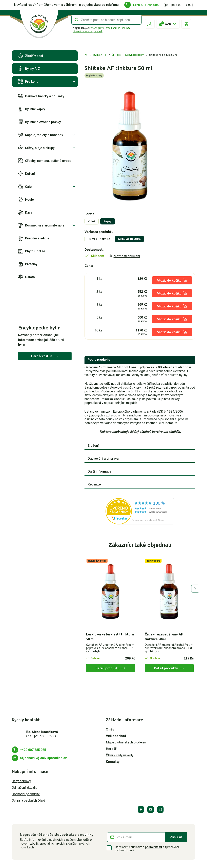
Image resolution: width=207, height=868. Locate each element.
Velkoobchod (116, 736)
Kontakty (113, 762)
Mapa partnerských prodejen (126, 742)
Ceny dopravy (21, 781)
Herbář (111, 749)
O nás (110, 729)
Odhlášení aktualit (24, 788)
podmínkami (153, 847)
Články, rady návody (120, 755)
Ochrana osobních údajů (28, 800)
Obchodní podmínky (26, 794)
